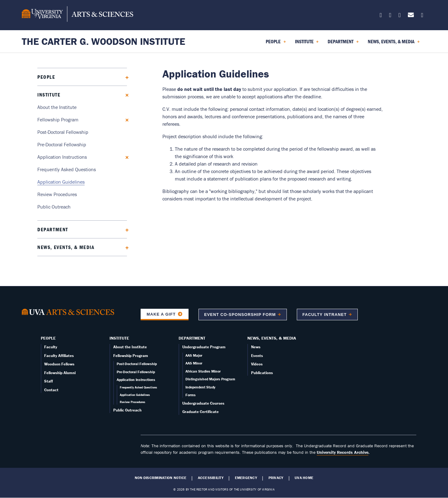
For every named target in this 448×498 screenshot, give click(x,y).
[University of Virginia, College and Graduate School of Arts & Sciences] (77, 15)
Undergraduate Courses (203, 403)
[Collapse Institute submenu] (125, 94)
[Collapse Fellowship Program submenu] (125, 119)
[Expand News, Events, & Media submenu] (125, 247)
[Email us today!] (411, 16)
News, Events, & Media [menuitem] (394, 44)
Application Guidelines (61, 182)
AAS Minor (194, 363)
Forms (191, 395)
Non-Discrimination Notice (161, 478)
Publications (262, 373)
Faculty (51, 347)
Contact (51, 390)
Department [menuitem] (343, 44)
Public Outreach (54, 207)
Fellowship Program (58, 120)
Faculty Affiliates (59, 356)
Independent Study (200, 387)
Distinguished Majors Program (210, 379)
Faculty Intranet (324, 315)
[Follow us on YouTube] (422, 16)
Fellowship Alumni (60, 373)
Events (257, 356)
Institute (49, 95)
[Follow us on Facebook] (390, 16)
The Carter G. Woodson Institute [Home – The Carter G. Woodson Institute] (103, 41)
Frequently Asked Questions (67, 169)
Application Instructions (62, 157)
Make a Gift (161, 314)
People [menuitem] (276, 44)
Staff (49, 381)
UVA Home (304, 478)
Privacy (276, 478)
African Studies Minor (203, 371)
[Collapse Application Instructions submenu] (125, 157)
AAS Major (194, 355)
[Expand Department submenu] (125, 229)
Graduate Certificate (201, 412)
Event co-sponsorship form (240, 315)
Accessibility (211, 478)
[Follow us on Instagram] (400, 16)
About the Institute (57, 107)
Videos (257, 364)
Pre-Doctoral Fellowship (62, 144)
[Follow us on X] (381, 16)
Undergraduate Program (204, 347)
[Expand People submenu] (125, 77)
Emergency (246, 478)
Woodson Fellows (59, 364)
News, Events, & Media (66, 247)
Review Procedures (57, 194)
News (256, 347)
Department (53, 229)
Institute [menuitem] (307, 44)
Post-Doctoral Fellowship (63, 132)
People (46, 77)
